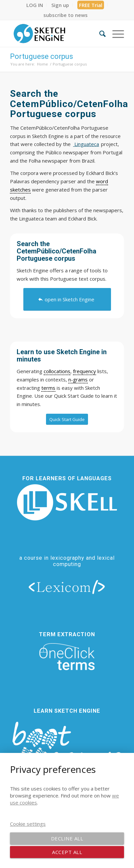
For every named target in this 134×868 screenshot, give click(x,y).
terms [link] (48, 388)
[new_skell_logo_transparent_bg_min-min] (67, 502)
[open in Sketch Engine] (67, 299)
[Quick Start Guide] (67, 419)
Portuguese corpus (41, 56)
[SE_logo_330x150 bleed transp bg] (55, 34)
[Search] (99, 34)
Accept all (67, 852)
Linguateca (86, 144)
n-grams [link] (78, 379)
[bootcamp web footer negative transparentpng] (67, 751)
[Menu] (115, 34)
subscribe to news (65, 15)
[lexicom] (67, 587)
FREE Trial (91, 5)
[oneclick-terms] (67, 657)
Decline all (67, 838)
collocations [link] (57, 371)
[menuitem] (35, 5)
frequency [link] (84, 371)
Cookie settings (28, 824)
